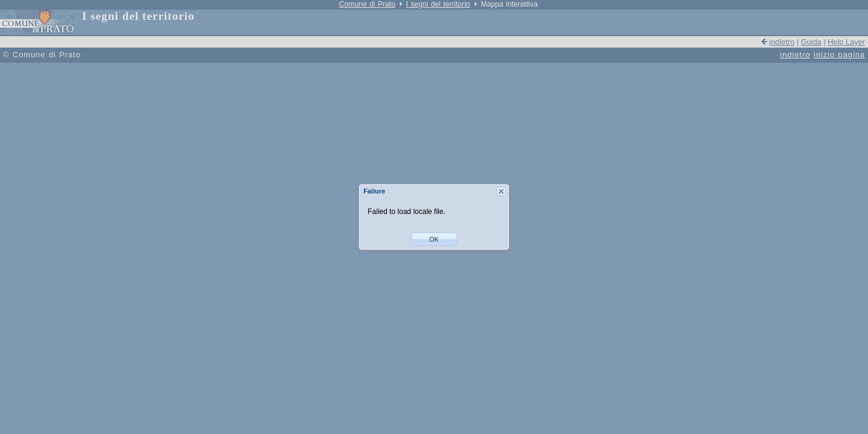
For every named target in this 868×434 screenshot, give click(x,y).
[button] (434, 239)
